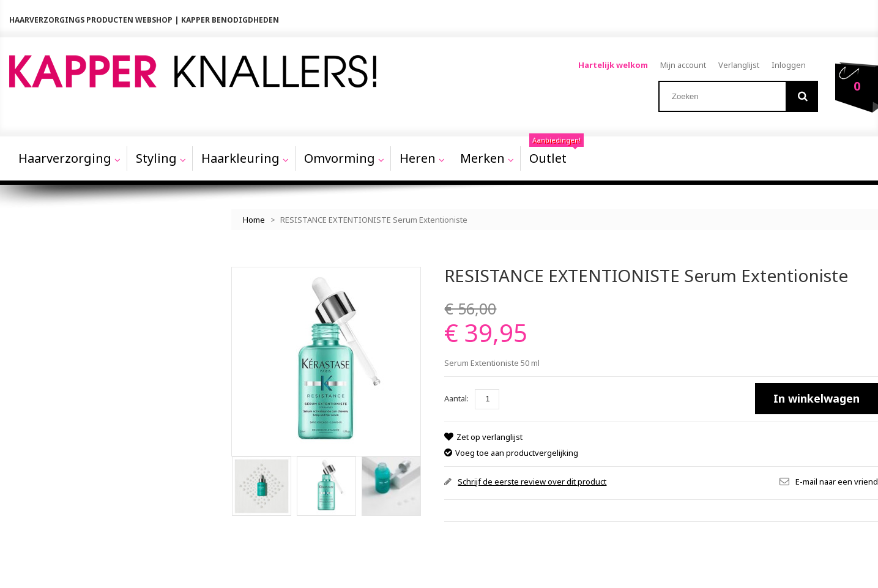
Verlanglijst (739, 65)
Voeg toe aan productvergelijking (517, 453)
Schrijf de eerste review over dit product (532, 482)
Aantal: (456, 398)
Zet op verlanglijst (489, 437)
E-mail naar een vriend (837, 482)
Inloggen (789, 65)
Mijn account (683, 65)
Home (254, 220)
